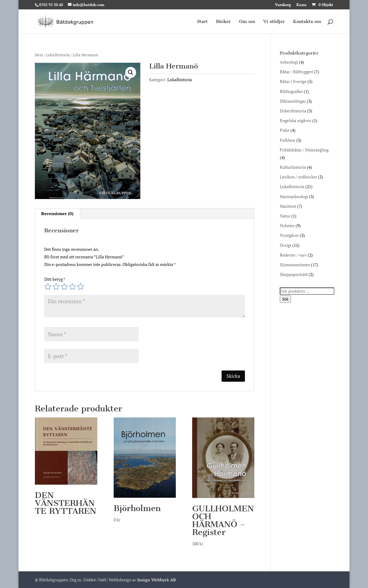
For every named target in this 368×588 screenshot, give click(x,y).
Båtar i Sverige (293, 81)
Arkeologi (289, 62)
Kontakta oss (307, 22)
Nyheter (287, 226)
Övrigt (286, 245)
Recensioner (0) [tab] (57, 213)
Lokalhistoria (58, 55)
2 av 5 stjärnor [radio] (56, 287)
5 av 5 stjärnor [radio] (81, 287)
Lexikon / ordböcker (298, 177)
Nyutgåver (289, 235)
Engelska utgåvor (296, 120)
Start (202, 22)
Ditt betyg (55, 279)
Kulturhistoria (293, 167)
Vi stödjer (274, 22)
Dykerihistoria (293, 111)
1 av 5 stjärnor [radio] (48, 287)
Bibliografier (291, 91)
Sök (285, 299)
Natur (285, 216)
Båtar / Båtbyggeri (296, 72)
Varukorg (283, 5)
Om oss (247, 22)
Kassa (301, 5)
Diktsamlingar (293, 101)
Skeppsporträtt (294, 274)
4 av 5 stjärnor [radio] (72, 287)
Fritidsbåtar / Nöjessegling (304, 150)
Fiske (285, 130)
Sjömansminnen (295, 265)
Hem (39, 55)
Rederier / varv (293, 255)
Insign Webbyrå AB (157, 580)
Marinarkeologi (294, 196)
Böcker (223, 22)
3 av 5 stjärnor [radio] (64, 287)
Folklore (288, 140)
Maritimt (288, 206)
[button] (131, 72)
